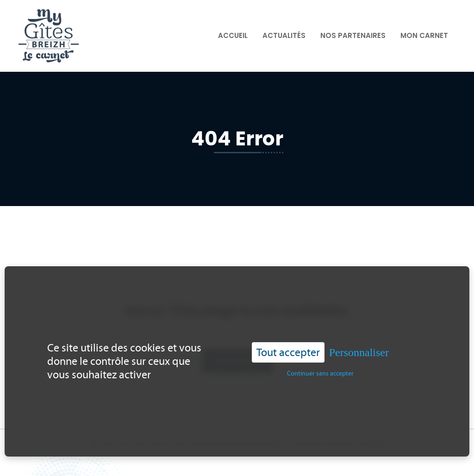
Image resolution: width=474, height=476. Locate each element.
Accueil (233, 35)
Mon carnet (424, 35)
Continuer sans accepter (320, 371)
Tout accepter (288, 349)
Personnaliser (359, 349)
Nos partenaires (353, 35)
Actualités (284, 35)
